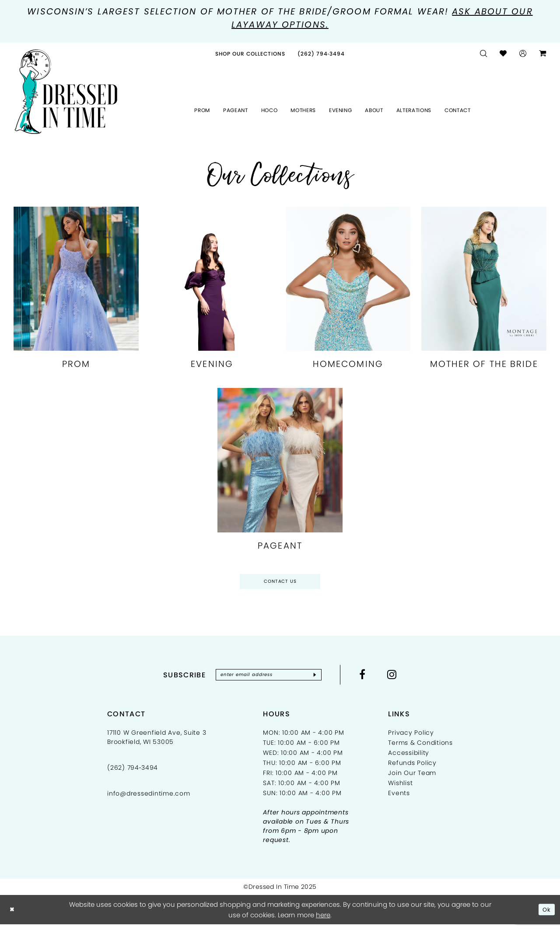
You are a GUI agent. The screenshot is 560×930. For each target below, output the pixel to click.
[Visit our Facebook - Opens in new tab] (372, 679)
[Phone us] (321, 55)
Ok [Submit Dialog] (546, 915)
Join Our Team (412, 779)
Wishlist (400, 789)
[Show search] (484, 55)
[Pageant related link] (280, 475)
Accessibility (409, 758)
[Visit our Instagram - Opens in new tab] (402, 679)
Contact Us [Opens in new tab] (280, 584)
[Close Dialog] (13, 915)
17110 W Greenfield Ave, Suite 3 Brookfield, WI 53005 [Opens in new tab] (157, 743)
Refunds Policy (412, 768)
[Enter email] (268, 680)
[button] (523, 55)
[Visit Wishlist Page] (503, 55)
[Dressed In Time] (66, 93)
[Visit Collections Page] (250, 55)
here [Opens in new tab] (323, 920)
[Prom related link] (76, 293)
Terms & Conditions (420, 748)
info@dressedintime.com (149, 799)
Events (399, 799)
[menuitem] (250, 55)
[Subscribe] (323, 680)
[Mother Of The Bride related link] (484, 293)
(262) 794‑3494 (133, 773)
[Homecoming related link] (348, 293)
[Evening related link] (212, 293)
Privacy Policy (411, 738)
